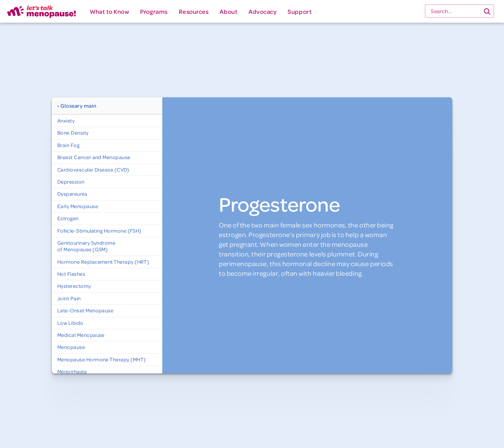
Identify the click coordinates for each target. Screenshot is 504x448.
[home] (41, 11)
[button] (109, 11)
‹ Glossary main (77, 106)
